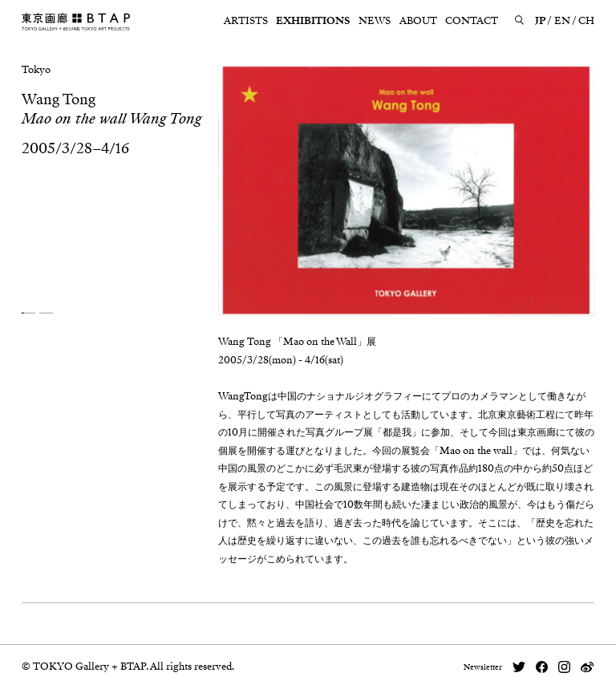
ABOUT (418, 21)
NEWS (375, 21)
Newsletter (483, 667)
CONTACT (472, 21)
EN (562, 21)
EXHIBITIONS (313, 21)
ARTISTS (246, 21)
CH (586, 21)
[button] (28, 313)
